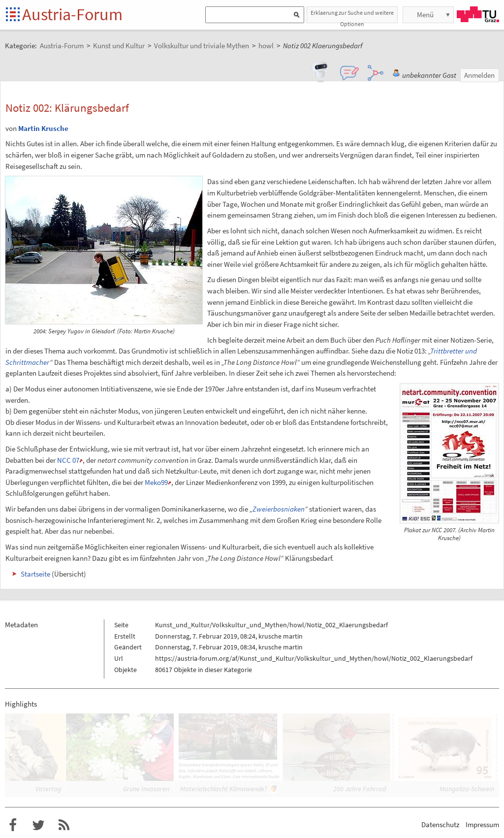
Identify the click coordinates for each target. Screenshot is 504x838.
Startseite (14, 15)
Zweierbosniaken (279, 509)
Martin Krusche (43, 128)
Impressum (482, 824)
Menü (425, 15)
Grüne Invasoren (146, 789)
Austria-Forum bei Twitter (38, 825)
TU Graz (478, 14)
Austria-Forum (72, 14)
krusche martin (281, 636)
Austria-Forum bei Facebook (13, 825)
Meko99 (156, 482)
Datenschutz (440, 824)
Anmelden (479, 75)
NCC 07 (68, 460)
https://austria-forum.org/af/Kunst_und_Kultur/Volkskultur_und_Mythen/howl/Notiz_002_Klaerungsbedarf (314, 658)
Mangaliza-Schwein (467, 789)
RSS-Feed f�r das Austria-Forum (64, 825)
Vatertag (48, 789)
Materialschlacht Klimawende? (224, 789)
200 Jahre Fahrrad (360, 789)
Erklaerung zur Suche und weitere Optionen (352, 16)
